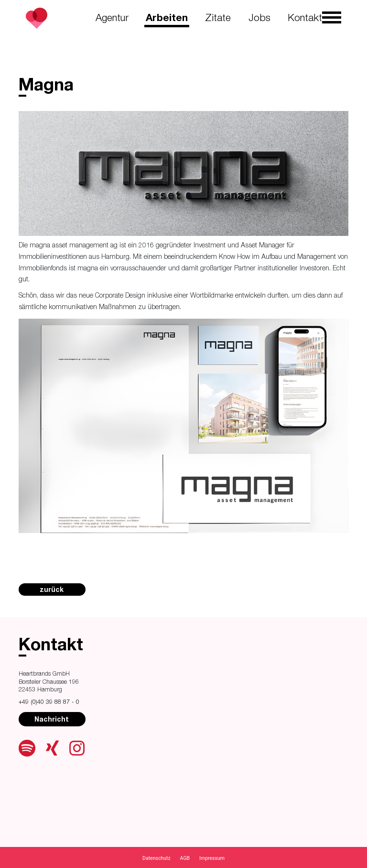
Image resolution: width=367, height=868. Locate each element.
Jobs (259, 19)
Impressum (212, 858)
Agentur (112, 19)
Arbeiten (167, 19)
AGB (185, 858)
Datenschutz (157, 858)
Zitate (218, 19)
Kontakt (305, 19)
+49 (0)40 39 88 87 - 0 (49, 703)
